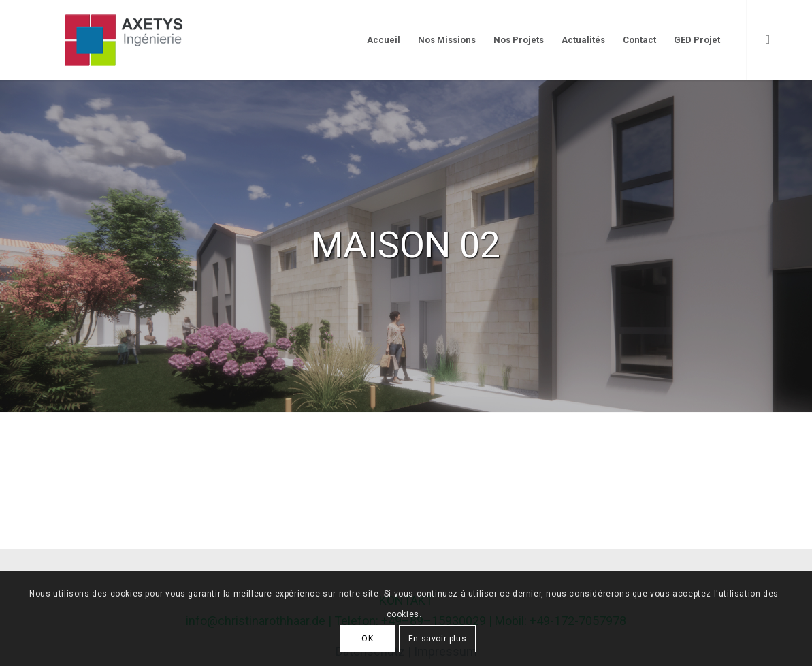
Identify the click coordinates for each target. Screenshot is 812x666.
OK (367, 639)
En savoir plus (437, 639)
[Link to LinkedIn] (768, 39)
